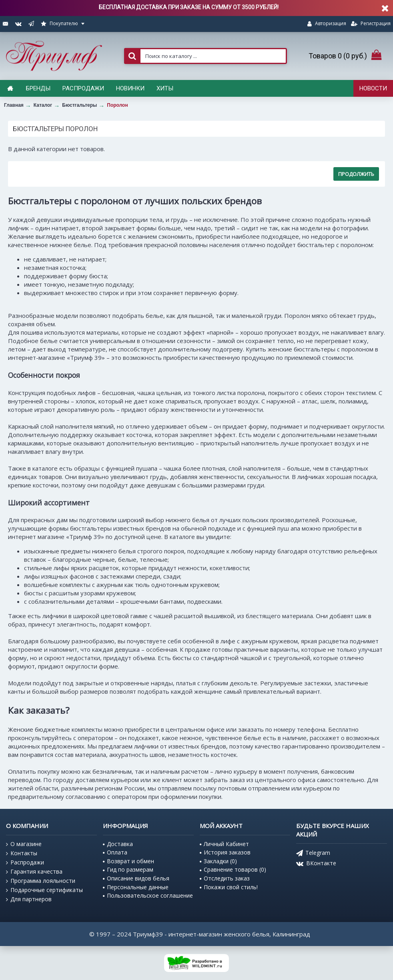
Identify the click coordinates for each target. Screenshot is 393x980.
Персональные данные (136, 887)
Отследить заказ (225, 878)
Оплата (115, 852)
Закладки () (218, 861)
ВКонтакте (316, 864)
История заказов (225, 852)
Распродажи (25, 862)
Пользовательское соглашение (148, 895)
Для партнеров (29, 899)
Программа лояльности (41, 881)
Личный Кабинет (224, 844)
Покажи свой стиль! (229, 887)
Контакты (22, 853)
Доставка (118, 844)
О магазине (24, 844)
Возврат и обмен (128, 861)
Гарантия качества (34, 872)
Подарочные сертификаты (44, 890)
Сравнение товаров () (233, 869)
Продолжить (356, 174)
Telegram (313, 853)
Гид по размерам (128, 869)
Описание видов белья (136, 878)
